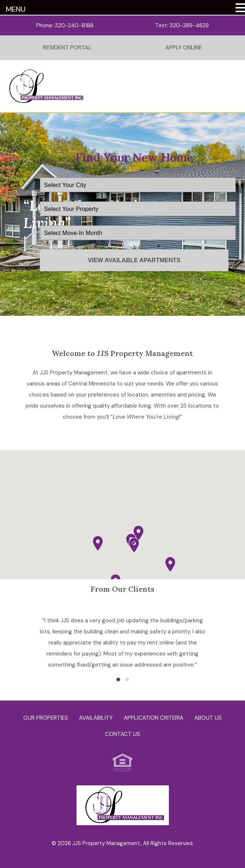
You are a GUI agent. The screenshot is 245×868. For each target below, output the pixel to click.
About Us (208, 718)
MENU (16, 9)
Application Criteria (154, 718)
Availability (96, 718)
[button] (134, 545)
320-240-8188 (74, 25)
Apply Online (184, 47)
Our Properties (46, 718)
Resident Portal (67, 47)
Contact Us (122, 734)
